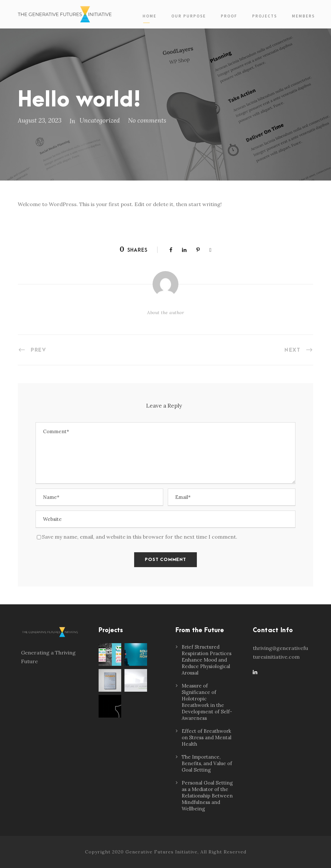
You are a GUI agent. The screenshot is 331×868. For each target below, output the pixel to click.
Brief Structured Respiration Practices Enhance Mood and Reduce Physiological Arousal (207, 660)
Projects (265, 16)
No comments (147, 120)
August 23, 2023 (40, 120)
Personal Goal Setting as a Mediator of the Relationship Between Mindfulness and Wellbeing (207, 796)
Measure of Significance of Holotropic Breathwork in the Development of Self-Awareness (207, 702)
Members (303, 16)
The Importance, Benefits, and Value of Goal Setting (207, 763)
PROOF (229, 16)
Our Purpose (189, 16)
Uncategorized (100, 120)
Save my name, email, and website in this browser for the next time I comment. (140, 537)
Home (149, 16)
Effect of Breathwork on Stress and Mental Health (207, 737)
